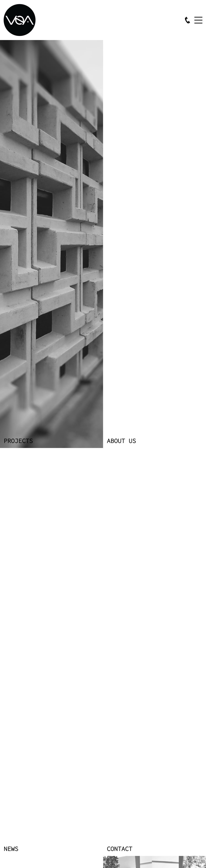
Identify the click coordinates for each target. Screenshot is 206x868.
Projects (18, 440)
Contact (120, 848)
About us (121, 440)
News (11, 848)
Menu (198, 20)
